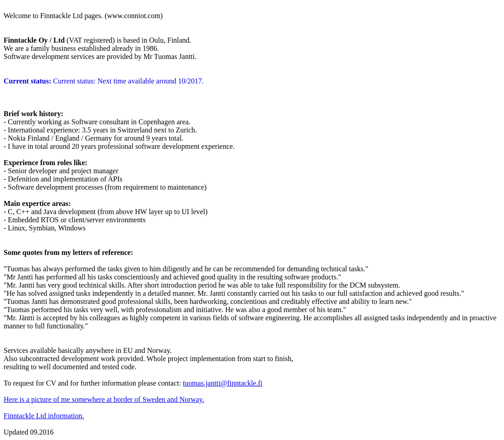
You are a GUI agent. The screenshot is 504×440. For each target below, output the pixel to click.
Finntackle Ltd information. (44, 416)
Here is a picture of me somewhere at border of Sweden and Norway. (104, 399)
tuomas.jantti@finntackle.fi (223, 383)
